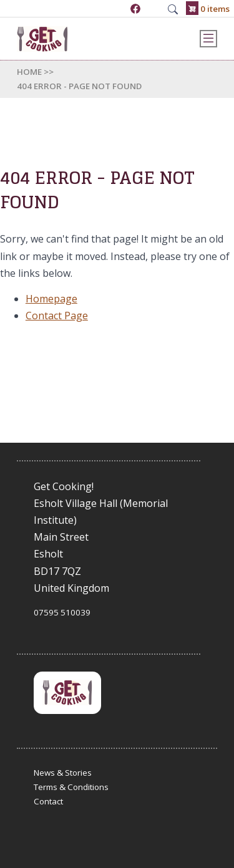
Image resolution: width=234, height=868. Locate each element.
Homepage (51, 299)
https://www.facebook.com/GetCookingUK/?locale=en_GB (135, 9)
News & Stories (63, 773)
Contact (48, 801)
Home (29, 72)
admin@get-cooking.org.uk (154, 9)
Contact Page (57, 316)
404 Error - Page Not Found (79, 86)
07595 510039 (117, 9)
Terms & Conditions (71, 787)
